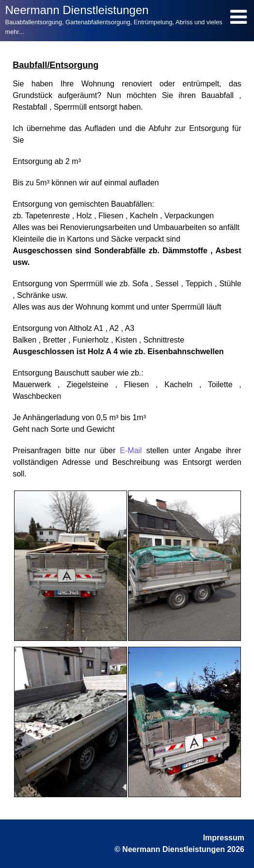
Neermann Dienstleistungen (77, 10)
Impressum (224, 838)
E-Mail (131, 450)
